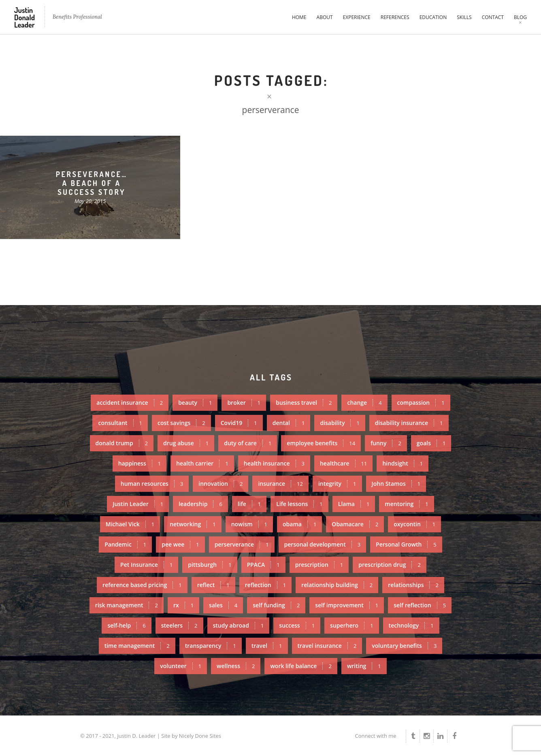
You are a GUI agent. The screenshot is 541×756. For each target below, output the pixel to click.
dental (289, 423)
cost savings (181, 423)
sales (223, 605)
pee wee (180, 544)
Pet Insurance (146, 565)
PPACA (263, 565)
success (297, 625)
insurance (280, 484)
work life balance (301, 666)
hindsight (403, 463)
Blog (520, 17)
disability (340, 423)
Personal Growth (406, 544)
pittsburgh (210, 565)
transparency (211, 646)
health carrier (202, 463)
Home (299, 17)
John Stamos (396, 484)
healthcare (343, 463)
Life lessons (299, 504)
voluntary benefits (404, 646)
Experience (357, 17)
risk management (127, 605)
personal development (323, 544)
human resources (152, 484)
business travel (304, 403)
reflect (213, 585)
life (249, 504)
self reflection (420, 605)
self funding (276, 605)
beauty (195, 403)
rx (183, 605)
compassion (421, 403)
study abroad (239, 625)
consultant (120, 423)
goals (431, 443)
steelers (179, 625)
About (325, 17)
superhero (352, 625)
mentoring (406, 504)
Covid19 (239, 423)
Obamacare (355, 524)
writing (364, 666)
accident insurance (130, 403)
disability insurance (409, 423)
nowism (249, 524)
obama (299, 524)
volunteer (181, 666)
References (395, 17)
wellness (236, 666)
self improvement (347, 605)
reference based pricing (142, 585)
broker (244, 403)
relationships (413, 585)
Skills (464, 17)
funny (386, 443)
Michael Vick (130, 524)
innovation (220, 484)
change (364, 403)
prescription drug (390, 565)
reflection (265, 585)
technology (411, 625)
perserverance (242, 544)
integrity (337, 484)
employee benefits (321, 443)
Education (433, 17)
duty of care (248, 443)
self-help (126, 625)
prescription (319, 565)
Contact (493, 17)
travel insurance (327, 646)
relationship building (337, 585)
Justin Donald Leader (24, 17)
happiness (140, 463)
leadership (200, 504)
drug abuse (186, 443)
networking (193, 524)
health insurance (274, 463)
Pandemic (125, 544)
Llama (354, 504)
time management (137, 646)
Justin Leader (138, 504)
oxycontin (414, 524)
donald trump (122, 443)
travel (267, 646)
